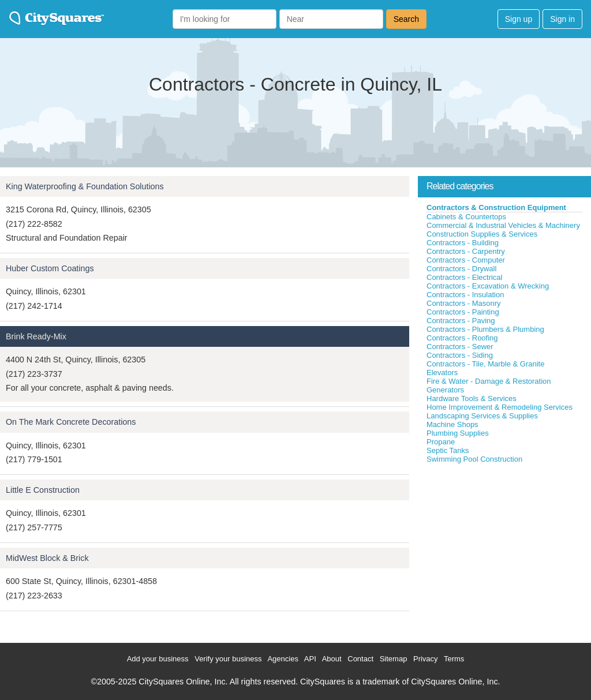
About (332, 659)
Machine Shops (452, 424)
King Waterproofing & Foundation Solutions (85, 186)
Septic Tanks (448, 450)
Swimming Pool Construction (474, 459)
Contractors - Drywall (461, 269)
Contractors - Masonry (464, 303)
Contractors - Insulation (465, 295)
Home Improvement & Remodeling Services (500, 407)
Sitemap (394, 659)
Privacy (426, 659)
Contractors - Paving (461, 321)
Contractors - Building (463, 243)
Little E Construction (43, 490)
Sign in (562, 19)
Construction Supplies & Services (482, 234)
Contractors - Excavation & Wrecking (488, 286)
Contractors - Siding (460, 355)
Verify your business (228, 659)
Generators (445, 390)
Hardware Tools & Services (472, 398)
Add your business (158, 659)
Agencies (283, 659)
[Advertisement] (504, 551)
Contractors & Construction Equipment (496, 207)
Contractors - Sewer (460, 347)
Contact (360, 659)
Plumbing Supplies (458, 433)
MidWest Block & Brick (47, 558)
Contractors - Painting (463, 312)
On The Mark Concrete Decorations (71, 422)
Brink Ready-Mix (36, 336)
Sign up (519, 19)
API (310, 659)
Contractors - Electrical (464, 277)
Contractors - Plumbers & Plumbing (485, 329)
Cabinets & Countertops (466, 217)
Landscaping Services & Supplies (482, 416)
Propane (441, 442)
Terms (454, 659)
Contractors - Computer (466, 260)
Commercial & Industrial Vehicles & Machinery (503, 225)
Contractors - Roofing (462, 338)
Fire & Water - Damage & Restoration (489, 381)
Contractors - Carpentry (466, 251)
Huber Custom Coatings (50, 268)
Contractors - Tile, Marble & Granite (485, 364)
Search (406, 19)
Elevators (442, 373)
